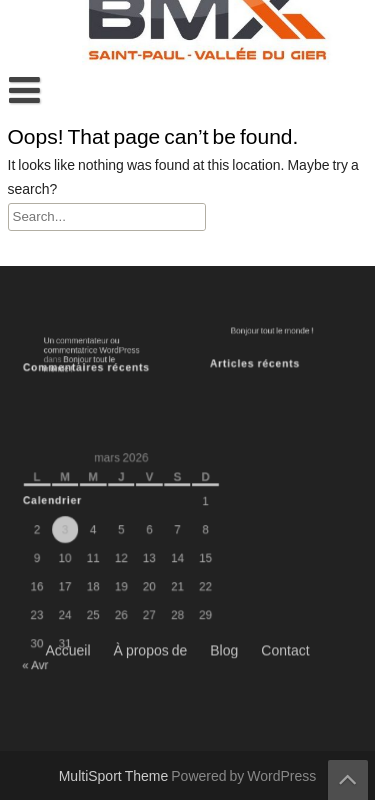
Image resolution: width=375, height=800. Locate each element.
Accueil (67, 391)
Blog (224, 391)
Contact (285, 391)
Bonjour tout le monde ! (275, 331)
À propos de (151, 391)
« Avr (42, 652)
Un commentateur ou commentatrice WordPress (92, 348)
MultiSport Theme (115, 777)
